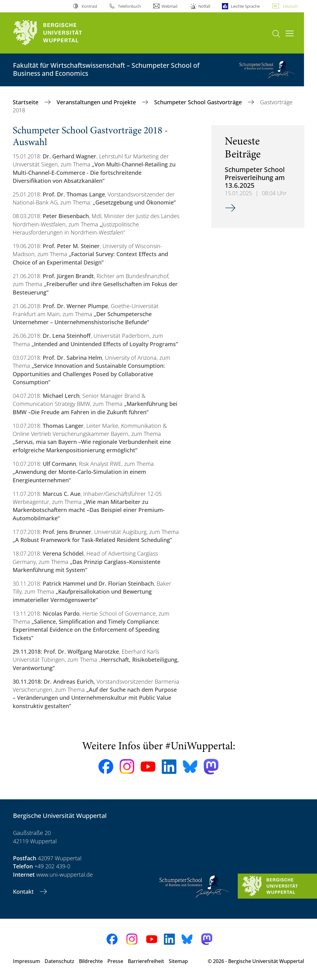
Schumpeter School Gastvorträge (199, 102)
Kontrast (89, 6)
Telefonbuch (129, 6)
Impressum (26, 961)
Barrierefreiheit (146, 961)
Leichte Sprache (245, 6)
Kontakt (24, 892)
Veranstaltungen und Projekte (97, 102)
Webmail (169, 6)
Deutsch (290, 6)
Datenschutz (59, 961)
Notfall (204, 6)
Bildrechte (91, 961)
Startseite (26, 102)
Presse (115, 961)
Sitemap (178, 961)
